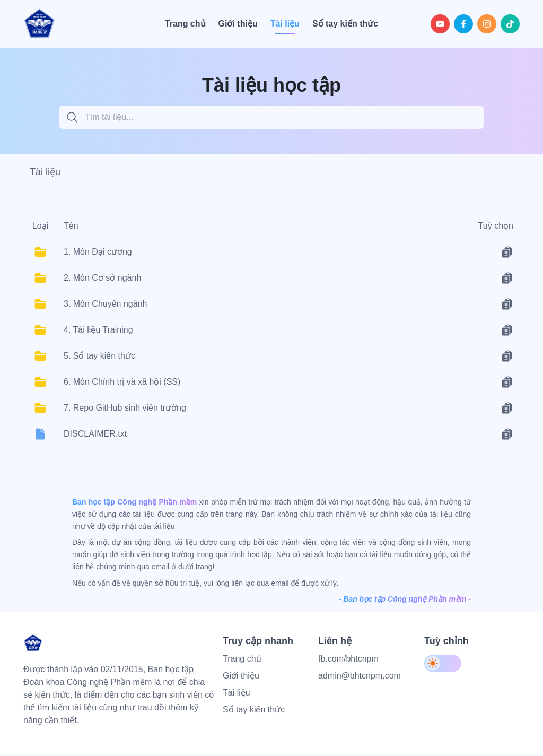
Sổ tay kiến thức (254, 714)
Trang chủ (242, 663)
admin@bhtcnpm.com (360, 680)
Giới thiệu (241, 680)
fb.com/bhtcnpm (348, 663)
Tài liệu (237, 697)
